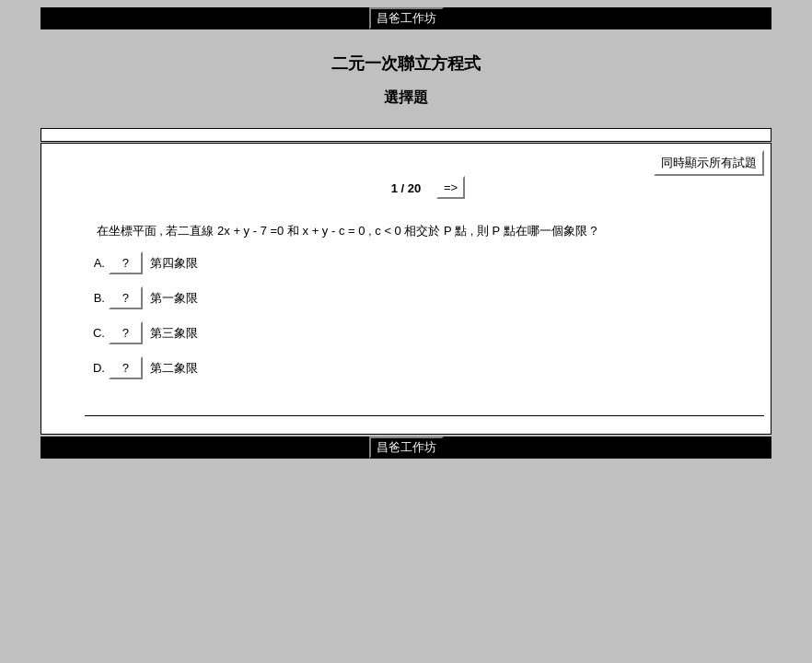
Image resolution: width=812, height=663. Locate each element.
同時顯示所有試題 (709, 163)
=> (451, 187)
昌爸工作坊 (406, 18)
